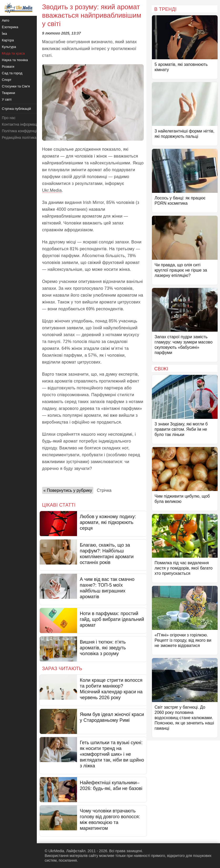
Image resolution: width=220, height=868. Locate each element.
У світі (7, 99)
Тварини (8, 93)
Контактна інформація (21, 124)
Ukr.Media (52, 190)
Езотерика (10, 27)
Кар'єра (8, 40)
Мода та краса (13, 53)
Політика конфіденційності (24, 131)
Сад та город (12, 73)
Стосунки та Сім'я (16, 86)
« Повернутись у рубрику (68, 490)
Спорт (7, 80)
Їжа (4, 34)
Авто (6, 20)
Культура (9, 47)
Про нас (9, 118)
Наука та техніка (15, 60)
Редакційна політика (19, 138)
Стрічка (104, 490)
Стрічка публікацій (16, 109)
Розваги (8, 67)
